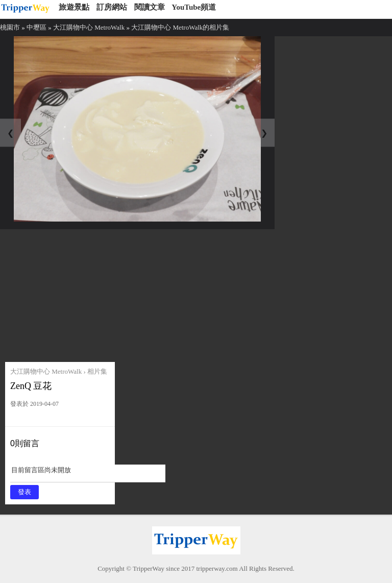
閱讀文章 (150, 7)
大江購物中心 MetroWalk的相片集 (180, 27)
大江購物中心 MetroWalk (89, 27)
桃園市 (10, 27)
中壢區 (36, 27)
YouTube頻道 (194, 7)
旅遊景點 (74, 7)
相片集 (97, 371)
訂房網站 (112, 7)
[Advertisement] (83, 293)
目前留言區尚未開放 (88, 473)
